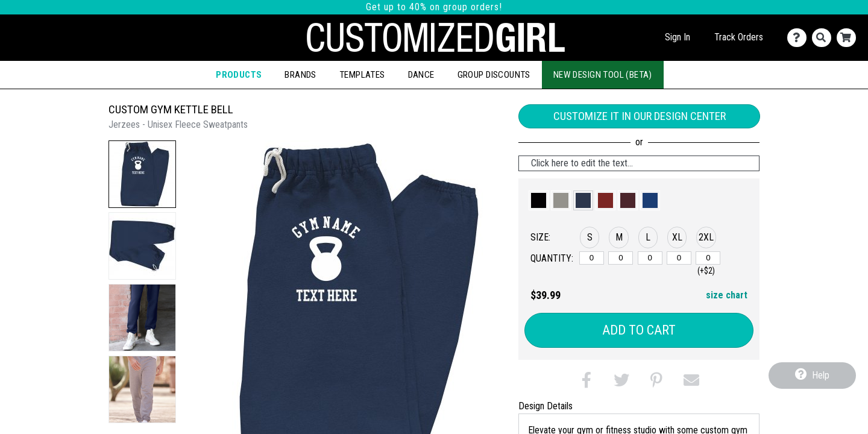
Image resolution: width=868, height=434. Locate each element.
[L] (650, 258)
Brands (300, 75)
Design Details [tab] (546, 406)
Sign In (678, 37)
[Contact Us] (800, 38)
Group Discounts (494, 75)
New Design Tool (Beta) (603, 75)
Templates (362, 75)
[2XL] (708, 258)
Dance (421, 75)
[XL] (679, 258)
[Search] (824, 38)
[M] (621, 258)
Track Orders (739, 37)
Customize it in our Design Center (640, 116)
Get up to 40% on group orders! (434, 7)
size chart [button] (727, 295)
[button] (142, 174)
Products (239, 75)
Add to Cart (639, 330)
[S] (592, 258)
